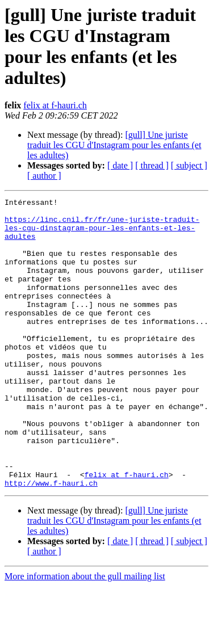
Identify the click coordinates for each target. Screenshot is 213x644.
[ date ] (120, 165)
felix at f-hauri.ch (55, 105)
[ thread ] (152, 165)
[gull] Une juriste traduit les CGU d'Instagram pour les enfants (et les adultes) (114, 145)
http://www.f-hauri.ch (51, 541)
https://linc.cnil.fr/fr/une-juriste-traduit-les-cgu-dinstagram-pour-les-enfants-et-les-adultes (102, 234)
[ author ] (44, 176)
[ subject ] (189, 165)
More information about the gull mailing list (85, 634)
